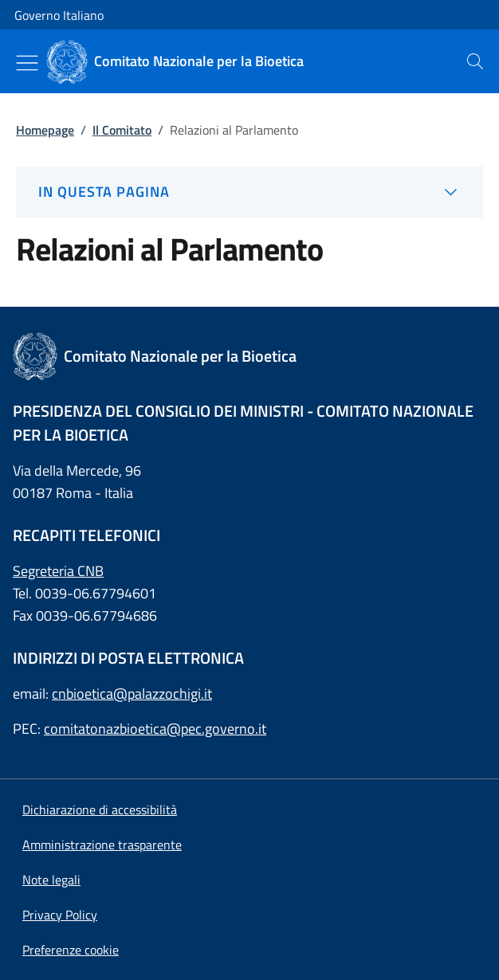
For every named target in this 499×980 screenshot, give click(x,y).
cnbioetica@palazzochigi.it (132, 694)
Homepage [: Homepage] (45, 130)
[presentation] (475, 61)
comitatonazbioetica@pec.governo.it (155, 729)
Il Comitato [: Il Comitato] (122, 130)
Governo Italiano (59, 15)
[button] (71, 950)
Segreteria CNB (58, 571)
